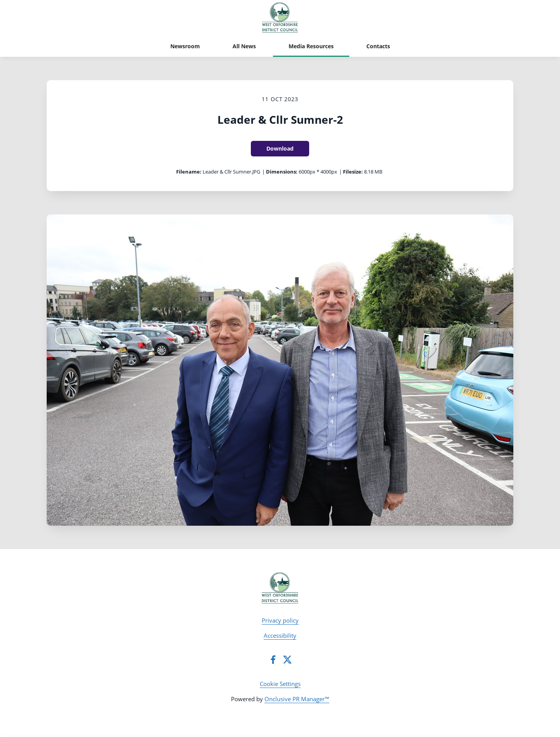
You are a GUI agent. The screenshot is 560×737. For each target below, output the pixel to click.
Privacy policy (280, 620)
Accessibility (280, 635)
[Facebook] (273, 660)
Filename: (189, 172)
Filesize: (353, 172)
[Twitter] (287, 660)
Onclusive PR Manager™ (297, 699)
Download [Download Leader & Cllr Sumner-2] (280, 148)
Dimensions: (282, 172)
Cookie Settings (280, 684)
